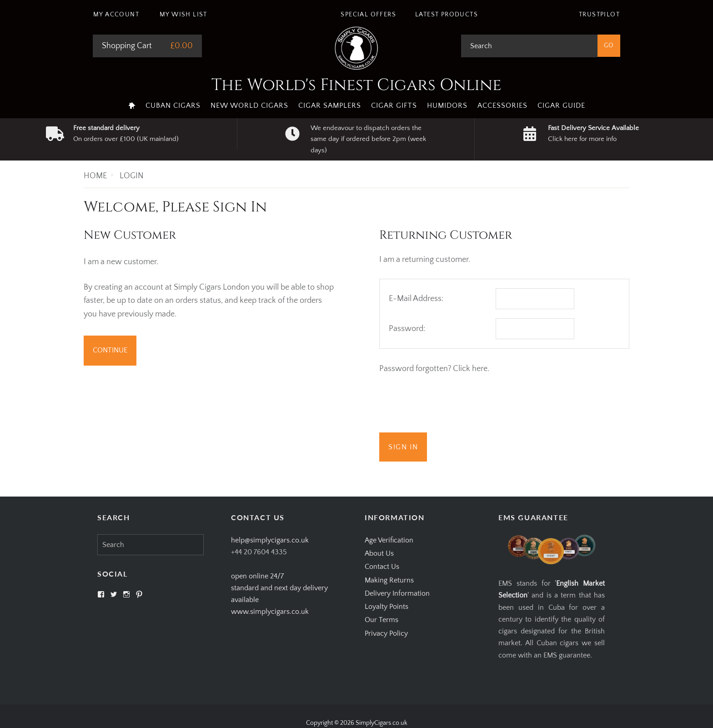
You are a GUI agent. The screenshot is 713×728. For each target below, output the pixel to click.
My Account (116, 15)
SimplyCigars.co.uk (382, 723)
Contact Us (382, 567)
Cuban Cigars (173, 105)
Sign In (403, 447)
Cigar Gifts (394, 105)
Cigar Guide (561, 105)
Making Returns (389, 580)
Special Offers (368, 15)
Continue (110, 350)
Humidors (447, 105)
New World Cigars (249, 105)
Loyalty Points (387, 607)
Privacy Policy (386, 633)
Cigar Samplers (330, 105)
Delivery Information (397, 593)
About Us (379, 553)
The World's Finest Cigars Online (356, 85)
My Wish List (183, 15)
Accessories (502, 105)
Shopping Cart (127, 46)
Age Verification (389, 540)
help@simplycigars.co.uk (270, 540)
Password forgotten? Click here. (434, 369)
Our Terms (382, 620)
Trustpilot (599, 15)
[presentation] (448, 406)
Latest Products (447, 15)
